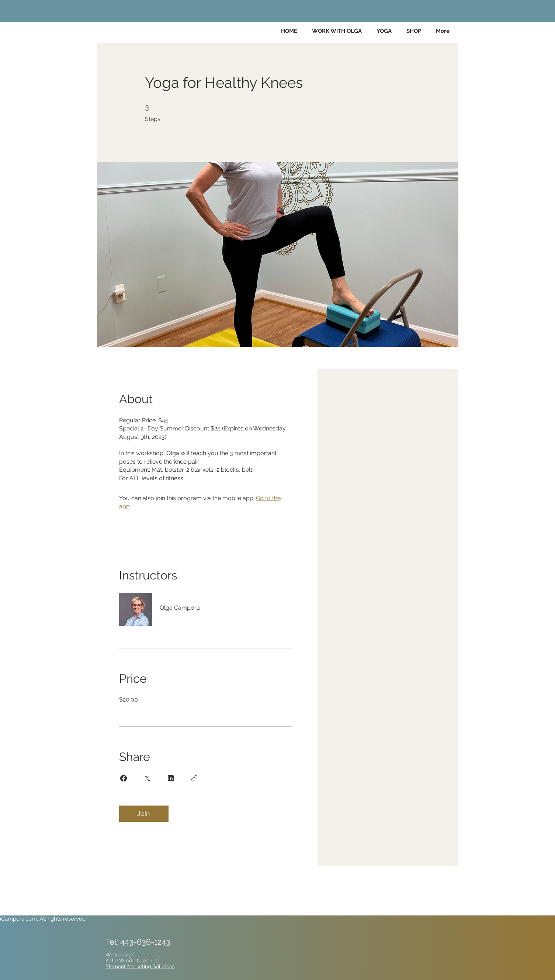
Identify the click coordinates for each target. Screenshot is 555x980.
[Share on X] (147, 778)
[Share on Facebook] (124, 778)
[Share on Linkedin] (171, 778)
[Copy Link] (194, 778)
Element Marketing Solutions (140, 966)
